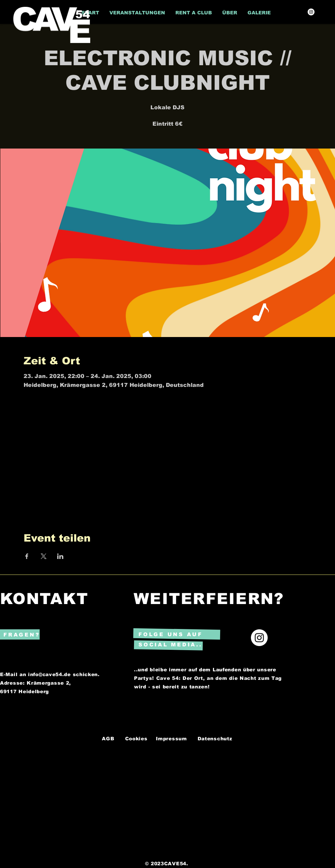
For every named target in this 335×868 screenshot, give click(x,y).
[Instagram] (311, 12)
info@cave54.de (49, 674)
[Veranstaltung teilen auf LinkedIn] (60, 556)
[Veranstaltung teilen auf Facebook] (27, 556)
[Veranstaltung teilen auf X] (44, 556)
